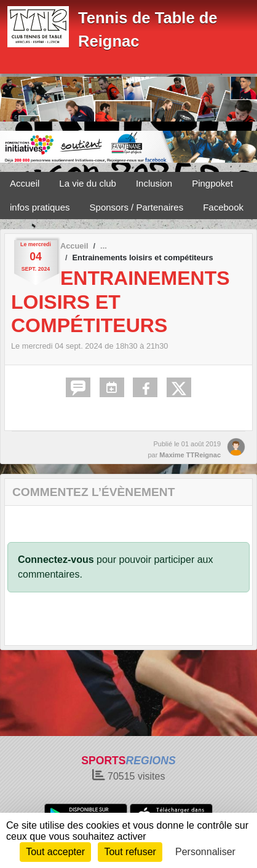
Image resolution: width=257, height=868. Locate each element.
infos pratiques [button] (40, 207)
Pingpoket (212, 183)
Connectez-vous (56, 560)
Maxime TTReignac (190, 455)
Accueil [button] (25, 183)
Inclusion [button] (154, 183)
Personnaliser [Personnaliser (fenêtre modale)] (205, 852)
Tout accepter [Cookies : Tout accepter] (55, 852)
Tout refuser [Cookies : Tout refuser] (130, 852)
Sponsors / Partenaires (137, 207)
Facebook (223, 207)
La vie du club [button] (88, 183)
